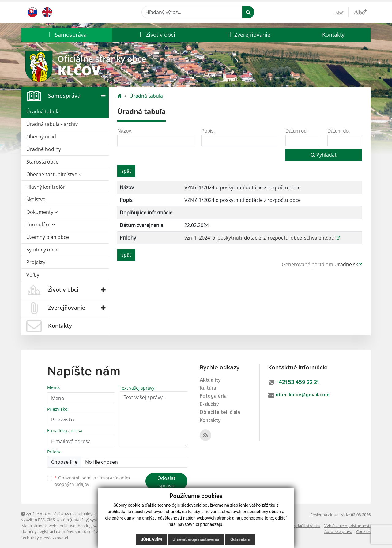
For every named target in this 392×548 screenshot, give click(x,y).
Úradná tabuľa (43, 111)
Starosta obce (42, 162)
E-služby (209, 404)
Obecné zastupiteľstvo (54, 174)
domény (29, 531)
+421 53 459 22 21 (297, 382)
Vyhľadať (324, 155)
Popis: (208, 131)
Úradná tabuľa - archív (52, 124)
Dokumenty (42, 212)
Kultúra (208, 388)
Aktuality (210, 380)
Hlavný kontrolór (46, 187)
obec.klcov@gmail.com (303, 395)
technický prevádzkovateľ (45, 538)
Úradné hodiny (44, 149)
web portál (58, 526)
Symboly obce (42, 250)
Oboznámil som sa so (92, 481)
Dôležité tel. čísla (220, 412)
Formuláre (41, 225)
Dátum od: (297, 131)
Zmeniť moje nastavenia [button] (196, 539)
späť (126, 171)
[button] (67, 35)
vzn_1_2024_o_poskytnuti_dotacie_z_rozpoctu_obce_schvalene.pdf (260, 238)
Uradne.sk (346, 264)
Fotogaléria (213, 396)
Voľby (33, 275)
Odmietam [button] (240, 539)
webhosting (81, 526)
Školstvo (36, 199)
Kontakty (333, 35)
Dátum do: (339, 131)
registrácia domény (56, 531)
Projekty (36, 262)
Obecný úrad (41, 137)
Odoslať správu (166, 482)
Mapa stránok (34, 526)
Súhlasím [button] (151, 539)
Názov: (125, 131)
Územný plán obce (48, 237)
